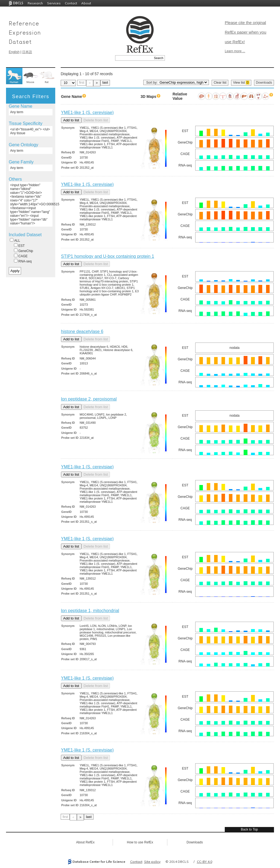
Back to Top (249, 829)
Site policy (152, 862)
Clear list (220, 83)
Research (35, 3)
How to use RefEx (140, 842)
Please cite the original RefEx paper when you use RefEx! (246, 32)
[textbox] (134, 58)
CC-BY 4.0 (205, 862)
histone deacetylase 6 (82, 331)
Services (54, 3)
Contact (71, 3)
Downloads (264, 83)
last (105, 83)
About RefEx (85, 842)
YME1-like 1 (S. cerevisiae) (87, 112)
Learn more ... (235, 51)
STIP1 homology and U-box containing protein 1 (108, 256)
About (86, 3)
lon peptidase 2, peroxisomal (89, 399)
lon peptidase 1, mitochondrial (90, 611)
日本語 (27, 52)
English (14, 52)
